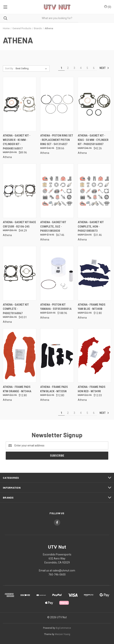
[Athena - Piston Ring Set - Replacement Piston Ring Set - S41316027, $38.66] (57, 104)
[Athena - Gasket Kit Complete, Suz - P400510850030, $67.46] (57, 191)
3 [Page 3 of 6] (74, 68)
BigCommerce (63, 628)
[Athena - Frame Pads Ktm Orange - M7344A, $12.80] (20, 355)
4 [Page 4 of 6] (81, 68)
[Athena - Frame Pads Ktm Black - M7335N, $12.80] (57, 355)
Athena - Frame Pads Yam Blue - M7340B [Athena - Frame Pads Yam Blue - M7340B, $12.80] (92, 307)
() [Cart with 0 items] (108, 7)
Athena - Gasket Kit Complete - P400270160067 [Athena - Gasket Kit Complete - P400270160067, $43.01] (16, 309)
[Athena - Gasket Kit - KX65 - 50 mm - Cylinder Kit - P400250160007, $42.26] (94, 104)
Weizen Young (63, 634)
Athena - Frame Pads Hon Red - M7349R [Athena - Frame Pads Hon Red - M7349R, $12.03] (92, 389)
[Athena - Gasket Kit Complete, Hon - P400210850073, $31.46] (94, 191)
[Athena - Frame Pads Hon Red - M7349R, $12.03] (94, 355)
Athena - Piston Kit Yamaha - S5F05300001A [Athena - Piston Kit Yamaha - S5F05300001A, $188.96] (56, 307)
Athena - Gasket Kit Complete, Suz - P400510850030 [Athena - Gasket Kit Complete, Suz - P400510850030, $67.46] (53, 226)
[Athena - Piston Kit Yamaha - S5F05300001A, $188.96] (57, 273)
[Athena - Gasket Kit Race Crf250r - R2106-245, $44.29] (20, 191)
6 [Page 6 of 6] (94, 68)
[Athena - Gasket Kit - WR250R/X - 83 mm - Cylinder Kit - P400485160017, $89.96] (20, 104)
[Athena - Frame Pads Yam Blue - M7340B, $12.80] (94, 273)
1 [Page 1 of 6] (61, 68)
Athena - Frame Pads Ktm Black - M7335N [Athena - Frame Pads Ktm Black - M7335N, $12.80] (54, 389)
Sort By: (9, 68)
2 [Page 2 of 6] (68, 68)
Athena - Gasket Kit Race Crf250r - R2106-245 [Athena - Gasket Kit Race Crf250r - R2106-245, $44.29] (19, 224)
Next (104, 68)
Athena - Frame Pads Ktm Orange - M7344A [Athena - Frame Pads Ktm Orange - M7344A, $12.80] (17, 389)
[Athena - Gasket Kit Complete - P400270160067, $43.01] (20, 273)
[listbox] (32, 69)
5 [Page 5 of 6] (87, 68)
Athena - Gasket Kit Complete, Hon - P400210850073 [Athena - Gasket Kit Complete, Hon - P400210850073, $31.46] (91, 226)
